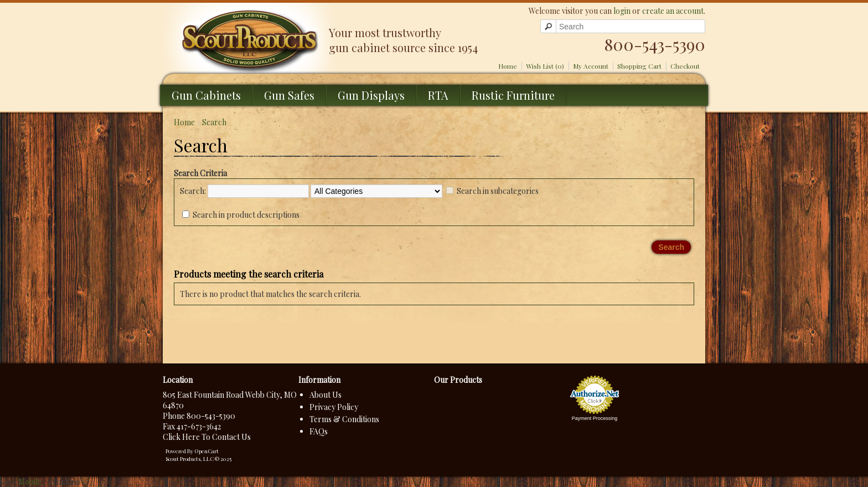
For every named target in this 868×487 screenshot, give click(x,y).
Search (214, 122)
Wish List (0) (545, 66)
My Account (591, 66)
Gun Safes (289, 95)
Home (508, 66)
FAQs (319, 431)
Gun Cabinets (206, 95)
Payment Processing (595, 418)
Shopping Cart (639, 66)
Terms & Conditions (344, 419)
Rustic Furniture (513, 95)
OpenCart (206, 451)
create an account (673, 11)
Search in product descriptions (246, 215)
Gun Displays (371, 95)
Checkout (685, 66)
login (622, 11)
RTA (438, 95)
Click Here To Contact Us (207, 437)
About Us (325, 395)
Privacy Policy (334, 407)
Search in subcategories (498, 191)
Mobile (30, 482)
